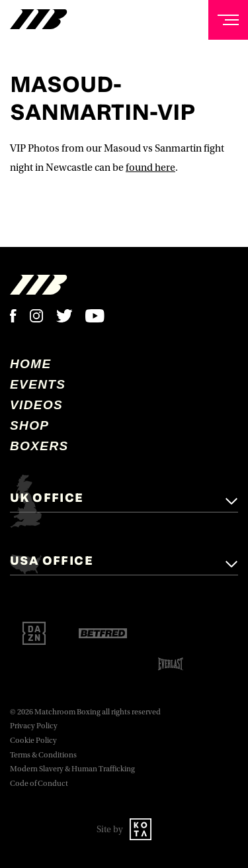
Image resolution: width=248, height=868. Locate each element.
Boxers (39, 446)
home (31, 364)
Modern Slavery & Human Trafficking (72, 769)
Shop (29, 425)
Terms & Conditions (43, 755)
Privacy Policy (34, 726)
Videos (36, 405)
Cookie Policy (33, 741)
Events (38, 384)
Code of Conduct (39, 784)
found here (150, 168)
